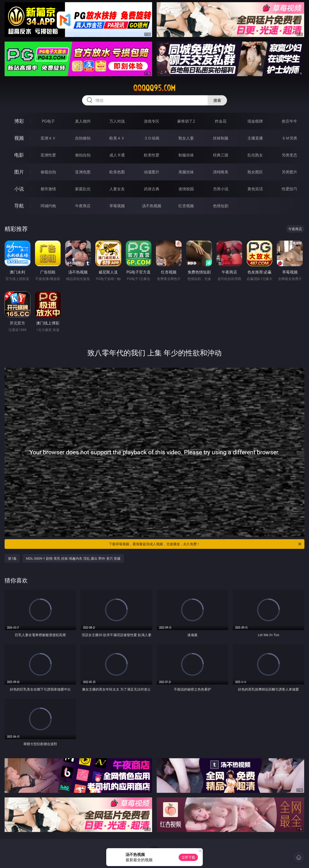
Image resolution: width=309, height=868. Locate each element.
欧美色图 (117, 172)
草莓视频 (117, 206)
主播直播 (255, 138)
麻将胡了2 (186, 121)
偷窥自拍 (48, 172)
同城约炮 (48, 206)
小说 (19, 189)
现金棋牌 (255, 121)
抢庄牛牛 (289, 121)
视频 (19, 138)
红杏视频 (186, 206)
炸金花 (221, 121)
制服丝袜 (186, 155)
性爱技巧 (289, 189)
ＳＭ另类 (289, 138)
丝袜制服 (221, 138)
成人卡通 (117, 155)
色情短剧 (221, 206)
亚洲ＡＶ (48, 138)
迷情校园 (186, 189)
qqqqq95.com (154, 88)
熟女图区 (255, 172)
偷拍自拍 (83, 155)
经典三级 (221, 155)
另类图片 (289, 172)
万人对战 (117, 121)
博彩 (19, 121)
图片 (19, 172)
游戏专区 (152, 121)
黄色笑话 (255, 189)
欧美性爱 (152, 155)
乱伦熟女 (255, 155)
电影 (19, 155)
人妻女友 (117, 189)
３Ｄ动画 (152, 138)
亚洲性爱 (48, 155)
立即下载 (188, 857)
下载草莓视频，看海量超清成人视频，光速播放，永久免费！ (205, 544)
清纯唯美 (221, 172)
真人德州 (83, 121)
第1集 (12, 558)
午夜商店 (83, 206)
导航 (19, 206)
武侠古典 (152, 189)
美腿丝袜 (186, 172)
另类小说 (221, 189)
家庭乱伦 (83, 189)
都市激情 (48, 189)
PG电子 (48, 121)
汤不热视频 (152, 206)
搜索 (217, 100)
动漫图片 (152, 172)
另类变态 (289, 155)
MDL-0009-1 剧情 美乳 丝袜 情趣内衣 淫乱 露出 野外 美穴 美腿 (73, 558)
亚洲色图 (83, 172)
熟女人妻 (186, 138)
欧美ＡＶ (117, 138)
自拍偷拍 (83, 138)
